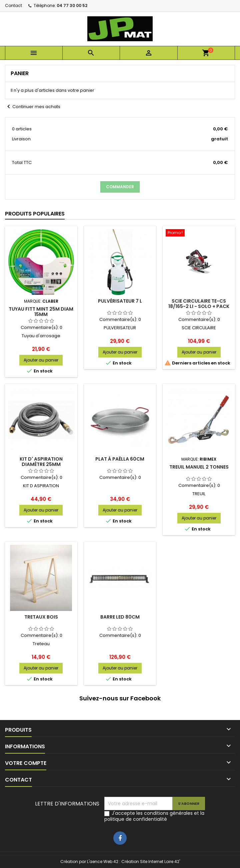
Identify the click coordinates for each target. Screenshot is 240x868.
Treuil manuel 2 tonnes (199, 467)
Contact (13, 5)
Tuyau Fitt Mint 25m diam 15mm (41, 312)
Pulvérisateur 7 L (120, 301)
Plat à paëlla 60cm (120, 459)
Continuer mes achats (33, 107)
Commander (120, 187)
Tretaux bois (41, 617)
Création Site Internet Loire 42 (150, 862)
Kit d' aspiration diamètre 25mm (41, 462)
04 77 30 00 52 (72, 5)
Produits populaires (35, 214)
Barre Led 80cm (120, 617)
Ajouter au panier (41, 360)
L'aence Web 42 (103, 862)
